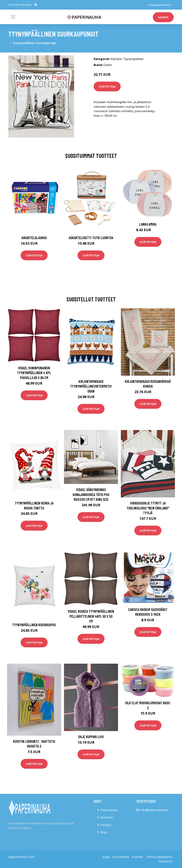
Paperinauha (109, 810)
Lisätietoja (107, 86)
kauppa (163, 17)
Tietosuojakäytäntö (159, 857)
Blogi (104, 832)
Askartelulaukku (34, 238)
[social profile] (36, 5)
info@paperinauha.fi (159, 5)
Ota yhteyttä (121, 857)
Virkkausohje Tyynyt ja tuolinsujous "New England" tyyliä (148, 508)
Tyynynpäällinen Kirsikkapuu (34, 625)
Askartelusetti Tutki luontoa (91, 238)
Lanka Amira (148, 224)
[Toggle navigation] (13, 17)
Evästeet (137, 857)
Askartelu (107, 817)
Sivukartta (165, 861)
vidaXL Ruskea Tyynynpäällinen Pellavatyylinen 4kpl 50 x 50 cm (91, 616)
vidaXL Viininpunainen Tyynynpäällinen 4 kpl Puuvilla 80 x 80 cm (34, 373)
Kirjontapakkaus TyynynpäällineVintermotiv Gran (91, 386)
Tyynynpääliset (133, 59)
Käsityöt (116, 59)
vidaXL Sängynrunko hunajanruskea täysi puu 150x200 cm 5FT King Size (91, 494)
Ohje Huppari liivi (91, 737)
